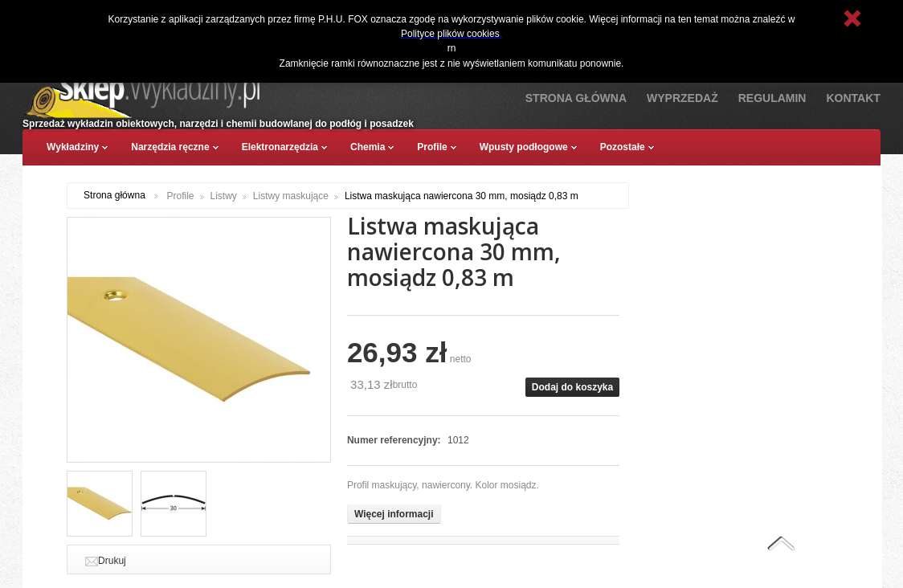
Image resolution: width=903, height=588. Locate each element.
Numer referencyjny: (395, 440)
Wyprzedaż (682, 98)
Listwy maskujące (291, 196)
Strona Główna (576, 98)
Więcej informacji (394, 514)
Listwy (224, 196)
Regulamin (772, 98)
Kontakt (853, 98)
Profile (181, 196)
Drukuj (112, 561)
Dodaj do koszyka (572, 387)
